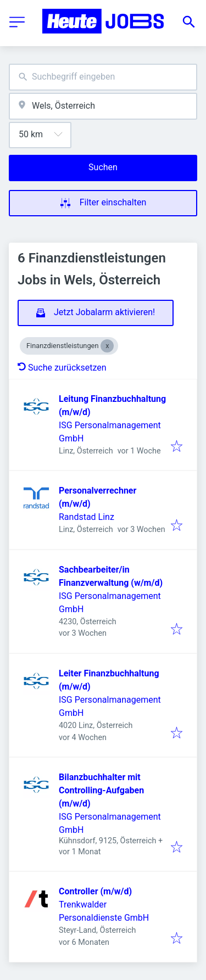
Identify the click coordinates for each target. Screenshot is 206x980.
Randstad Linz (87, 517)
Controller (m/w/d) (95, 891)
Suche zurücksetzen (62, 368)
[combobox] (103, 77)
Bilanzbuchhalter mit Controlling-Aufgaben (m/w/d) (101, 790)
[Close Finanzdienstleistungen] (107, 346)
